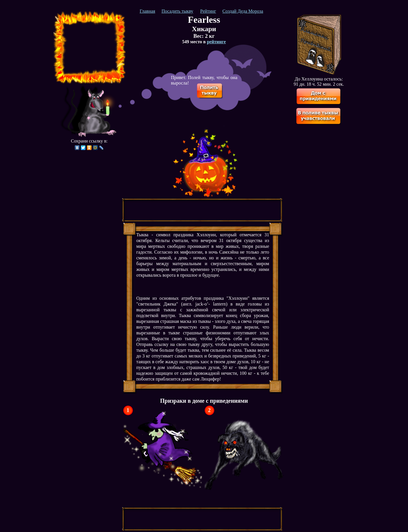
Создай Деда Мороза (243, 11)
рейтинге (216, 42)
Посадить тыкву (177, 11)
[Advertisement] (90, 48)
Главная (148, 11)
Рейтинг (208, 11)
